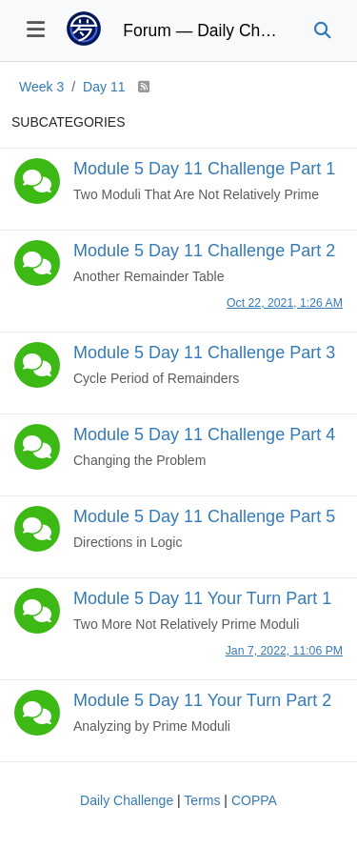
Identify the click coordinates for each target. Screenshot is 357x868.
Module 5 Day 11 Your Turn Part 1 (202, 598)
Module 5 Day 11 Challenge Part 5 (204, 516)
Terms (202, 800)
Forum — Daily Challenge (204, 30)
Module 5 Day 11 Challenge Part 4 (204, 434)
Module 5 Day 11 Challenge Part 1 (204, 169)
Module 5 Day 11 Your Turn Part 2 (202, 700)
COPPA (254, 800)
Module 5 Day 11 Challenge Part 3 (204, 353)
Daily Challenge (127, 800)
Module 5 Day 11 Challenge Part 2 (204, 251)
